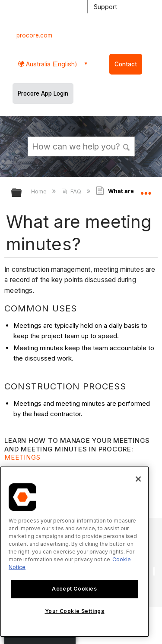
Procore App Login (43, 93)
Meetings (22, 457)
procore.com (34, 35)
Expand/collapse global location (146, 190)
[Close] (138, 479)
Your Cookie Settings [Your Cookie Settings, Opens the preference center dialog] (75, 611)
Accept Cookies (74, 589)
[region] (75, 552)
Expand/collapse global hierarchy (22, 193)
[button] (127, 146)
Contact (126, 64)
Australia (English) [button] (51, 64)
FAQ (72, 191)
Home (40, 191)
